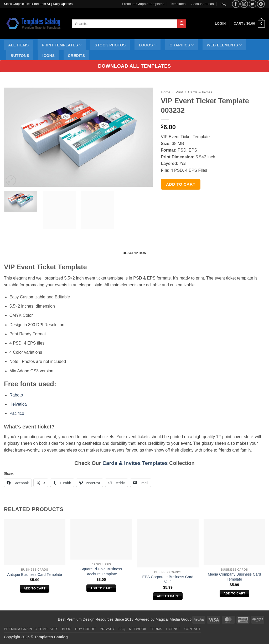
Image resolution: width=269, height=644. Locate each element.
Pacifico (17, 413)
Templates (178, 4)
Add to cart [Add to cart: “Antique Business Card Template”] (35, 588)
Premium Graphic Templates (143, 4)
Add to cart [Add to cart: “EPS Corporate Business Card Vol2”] (168, 596)
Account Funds (203, 4)
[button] (249, 24)
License (173, 629)
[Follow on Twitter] (253, 4)
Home (165, 92)
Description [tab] (134, 253)
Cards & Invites (200, 92)
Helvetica (18, 404)
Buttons (20, 56)
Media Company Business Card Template (234, 577)
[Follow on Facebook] (236, 4)
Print (179, 92)
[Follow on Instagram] (244, 4)
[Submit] (182, 24)
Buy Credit (86, 629)
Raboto (16, 395)
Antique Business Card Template (35, 575)
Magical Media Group (174, 619)
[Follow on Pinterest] (261, 4)
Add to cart (181, 184)
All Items (18, 45)
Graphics (182, 45)
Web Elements (224, 45)
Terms (156, 629)
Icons (48, 56)
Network (138, 629)
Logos (148, 45)
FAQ (223, 4)
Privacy (107, 629)
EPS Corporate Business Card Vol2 (168, 579)
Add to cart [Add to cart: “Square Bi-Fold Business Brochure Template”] (101, 588)
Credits (76, 56)
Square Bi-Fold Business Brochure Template (101, 571)
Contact (193, 629)
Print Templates (62, 45)
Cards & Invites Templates (135, 463)
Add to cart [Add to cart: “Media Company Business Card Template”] (234, 593)
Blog (67, 629)
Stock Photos (110, 45)
